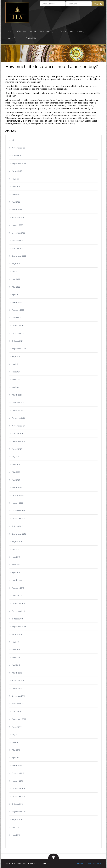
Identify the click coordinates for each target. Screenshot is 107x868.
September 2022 (19, 256)
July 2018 (16, 642)
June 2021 (16, 372)
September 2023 (19, 163)
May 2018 (16, 657)
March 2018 (17, 673)
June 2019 (16, 557)
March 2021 (17, 395)
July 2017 (16, 734)
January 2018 (18, 688)
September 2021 (19, 349)
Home (10, 31)
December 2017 (19, 696)
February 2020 (18, 495)
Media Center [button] (15, 38)
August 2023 (17, 171)
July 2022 (16, 271)
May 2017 (16, 750)
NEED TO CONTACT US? (89, 864)
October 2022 (18, 248)
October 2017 (18, 711)
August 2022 (17, 264)
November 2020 (19, 426)
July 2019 (16, 549)
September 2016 (19, 812)
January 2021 (18, 410)
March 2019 (17, 580)
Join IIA (33, 31)
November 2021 (19, 333)
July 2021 (16, 364)
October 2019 (18, 526)
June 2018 (16, 650)
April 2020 (16, 480)
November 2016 (19, 796)
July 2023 (16, 179)
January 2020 (18, 503)
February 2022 (18, 310)
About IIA (21, 31)
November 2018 (19, 611)
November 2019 (19, 518)
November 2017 (19, 704)
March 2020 (17, 487)
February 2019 (18, 588)
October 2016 (18, 804)
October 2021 (18, 341)
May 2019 (16, 565)
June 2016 (16, 835)
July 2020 (16, 457)
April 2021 (16, 387)
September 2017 (19, 719)
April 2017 (16, 758)
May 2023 (16, 194)
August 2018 (17, 634)
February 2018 (18, 680)
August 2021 (17, 356)
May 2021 (16, 379)
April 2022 (16, 295)
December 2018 (19, 603)
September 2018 (19, 626)
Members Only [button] (48, 31)
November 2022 (19, 240)
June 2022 (16, 279)
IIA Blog (81, 31)
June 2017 (16, 742)
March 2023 (17, 210)
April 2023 (16, 202)
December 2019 (19, 511)
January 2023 (18, 225)
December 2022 (19, 233)
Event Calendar (66, 31)
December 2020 (19, 418)
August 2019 (17, 542)
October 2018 (18, 619)
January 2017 (18, 781)
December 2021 (19, 325)
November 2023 (19, 148)
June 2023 (16, 186)
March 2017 (17, 765)
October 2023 (18, 156)
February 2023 (18, 217)
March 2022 (17, 302)
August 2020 (17, 449)
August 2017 (17, 727)
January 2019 (18, 596)
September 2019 (19, 534)
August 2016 (17, 819)
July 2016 (16, 827)
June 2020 (16, 464)
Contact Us (31, 38)
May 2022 (16, 287)
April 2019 (16, 572)
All (13, 140)
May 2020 (16, 472)
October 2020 (18, 433)
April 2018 (16, 665)
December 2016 (19, 789)
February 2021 (18, 403)
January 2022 (18, 318)
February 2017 (18, 773)
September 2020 (19, 441)
